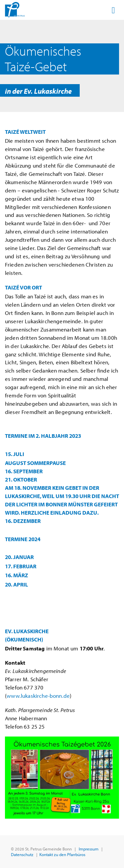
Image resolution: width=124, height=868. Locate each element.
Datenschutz (22, 854)
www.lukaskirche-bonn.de (38, 696)
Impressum (89, 849)
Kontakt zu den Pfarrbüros (62, 854)
